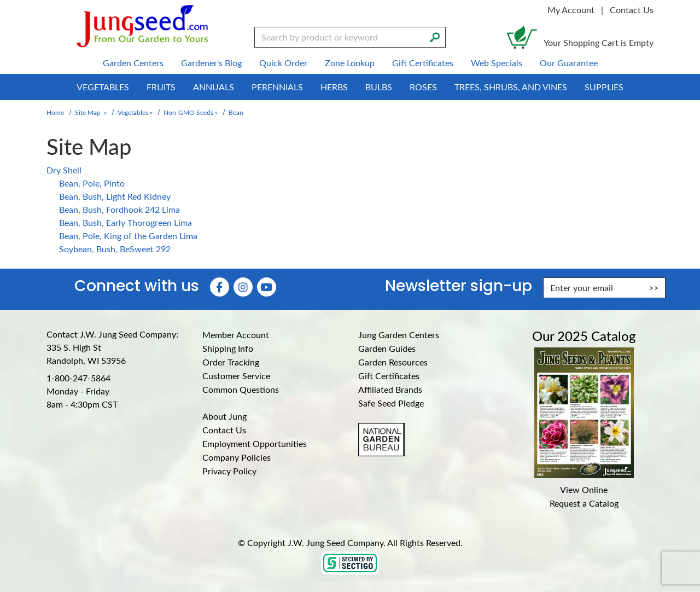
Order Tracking (231, 362)
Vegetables (133, 112)
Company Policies (237, 457)
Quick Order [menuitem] (283, 63)
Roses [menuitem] (423, 87)
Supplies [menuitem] (604, 87)
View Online (584, 489)
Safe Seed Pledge (391, 403)
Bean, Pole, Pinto (92, 183)
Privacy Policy (229, 471)
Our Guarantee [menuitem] (569, 63)
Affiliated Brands (390, 389)
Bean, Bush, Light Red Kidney (115, 196)
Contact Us (632, 10)
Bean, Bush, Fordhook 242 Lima (119, 209)
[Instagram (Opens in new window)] (243, 287)
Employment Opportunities (255, 443)
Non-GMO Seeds (188, 112)
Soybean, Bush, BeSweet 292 (115, 249)
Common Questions (241, 389)
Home (55, 112)
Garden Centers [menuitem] (133, 63)
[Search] (435, 36)
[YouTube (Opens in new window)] (267, 287)
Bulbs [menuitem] (379, 87)
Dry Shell (64, 170)
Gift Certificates (389, 376)
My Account (571, 10)
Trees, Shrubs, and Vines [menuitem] (511, 87)
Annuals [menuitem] (214, 87)
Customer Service (236, 376)
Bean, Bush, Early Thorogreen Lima (126, 222)
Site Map (88, 112)
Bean (236, 112)
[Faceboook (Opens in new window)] (220, 287)
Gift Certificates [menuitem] (423, 63)
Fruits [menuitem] (161, 87)
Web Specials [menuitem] (497, 63)
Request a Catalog (584, 503)
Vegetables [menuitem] (103, 87)
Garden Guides (387, 348)
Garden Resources (393, 362)
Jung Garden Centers (399, 335)
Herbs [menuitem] (334, 87)
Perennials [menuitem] (277, 87)
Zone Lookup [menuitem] (350, 63)
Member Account (236, 335)
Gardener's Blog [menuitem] (211, 63)
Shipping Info (228, 348)
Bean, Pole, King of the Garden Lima (128, 236)
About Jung (224, 416)
